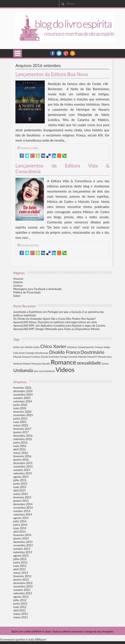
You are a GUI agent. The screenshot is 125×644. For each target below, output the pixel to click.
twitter (59, 53)
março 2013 (21, 573)
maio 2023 (20, 422)
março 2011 (21, 617)
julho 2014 (20, 521)
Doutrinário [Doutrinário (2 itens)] (92, 352)
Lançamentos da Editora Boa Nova (52, 74)
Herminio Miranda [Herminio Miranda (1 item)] (78, 357)
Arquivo (18, 282)
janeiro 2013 (21, 580)
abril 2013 (19, 569)
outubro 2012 (22, 590)
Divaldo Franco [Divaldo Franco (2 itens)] (64, 352)
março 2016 (21, 453)
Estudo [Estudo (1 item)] (45, 357)
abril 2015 (19, 490)
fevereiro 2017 (22, 429)
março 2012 (21, 614)
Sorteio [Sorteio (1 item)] (105, 364)
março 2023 (21, 425)
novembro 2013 (23, 545)
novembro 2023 (23, 415)
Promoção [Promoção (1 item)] (36, 364)
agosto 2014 (21, 518)
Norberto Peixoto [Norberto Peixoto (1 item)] (22, 364)
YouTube (66, 53)
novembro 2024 (23, 394)
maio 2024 (20, 408)
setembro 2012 (23, 593)
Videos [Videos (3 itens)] (65, 370)
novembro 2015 (23, 466)
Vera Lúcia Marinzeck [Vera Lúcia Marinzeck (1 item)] (44, 371)
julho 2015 (20, 480)
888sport (41, 640)
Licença (18, 285)
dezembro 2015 (23, 463)
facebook (52, 53)
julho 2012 (20, 600)
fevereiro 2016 (22, 456)
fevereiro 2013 (22, 576)
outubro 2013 (22, 549)
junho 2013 (20, 562)
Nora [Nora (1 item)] (109, 357)
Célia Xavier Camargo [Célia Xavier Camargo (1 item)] (24, 353)
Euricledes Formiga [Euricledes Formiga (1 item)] (58, 357)
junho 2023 (20, 418)
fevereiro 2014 (22, 535)
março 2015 (21, 494)
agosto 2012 (21, 597)
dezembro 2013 (23, 542)
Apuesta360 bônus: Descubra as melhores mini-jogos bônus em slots (55, 322)
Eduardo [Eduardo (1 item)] (17, 357)
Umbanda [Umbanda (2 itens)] (23, 370)
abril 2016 (19, 449)
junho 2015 (20, 484)
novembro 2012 (23, 586)
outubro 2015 (22, 470)
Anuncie (18, 279)
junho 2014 (20, 525)
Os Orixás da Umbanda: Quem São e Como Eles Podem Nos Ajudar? (55, 319)
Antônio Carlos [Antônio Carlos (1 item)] (32, 347)
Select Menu (18, 53)
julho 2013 (20, 559)
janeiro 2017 (21, 432)
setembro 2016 (23, 439)
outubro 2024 (22, 398)
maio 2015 (20, 487)
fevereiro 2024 (22, 412)
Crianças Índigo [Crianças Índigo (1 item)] (102, 347)
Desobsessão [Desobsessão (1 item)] (42, 353)
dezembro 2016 (23, 436)
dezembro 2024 (23, 391)
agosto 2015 (21, 477)
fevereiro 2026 (22, 388)
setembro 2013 (23, 552)
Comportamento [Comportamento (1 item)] (86, 347)
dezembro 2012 (23, 583)
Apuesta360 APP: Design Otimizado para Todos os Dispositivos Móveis (57, 329)
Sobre (17, 296)
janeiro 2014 (21, 538)
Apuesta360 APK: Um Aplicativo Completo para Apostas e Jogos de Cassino (59, 326)
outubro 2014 (22, 511)
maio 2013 (20, 566)
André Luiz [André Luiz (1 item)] (19, 347)
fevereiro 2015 (22, 497)
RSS (73, 53)
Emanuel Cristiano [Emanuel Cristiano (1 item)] (31, 357)
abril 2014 (19, 532)
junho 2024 (20, 405)
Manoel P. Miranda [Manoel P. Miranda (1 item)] (97, 357)
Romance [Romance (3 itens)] (63, 362)
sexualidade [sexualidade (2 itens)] (89, 363)
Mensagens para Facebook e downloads (37, 289)
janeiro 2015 (21, 501)
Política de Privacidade (27, 292)
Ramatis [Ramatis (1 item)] (46, 364)
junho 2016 (20, 442)
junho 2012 (20, 604)
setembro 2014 (23, 514)
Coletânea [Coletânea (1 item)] (72, 347)
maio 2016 (20, 446)
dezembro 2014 (23, 504)
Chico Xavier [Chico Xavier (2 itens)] (53, 346)
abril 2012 (19, 610)
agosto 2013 (21, 556)
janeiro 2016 (21, 460)
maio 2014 (20, 528)
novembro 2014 (23, 508)
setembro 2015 (23, 473)
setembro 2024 (23, 401)
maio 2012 (20, 607)
